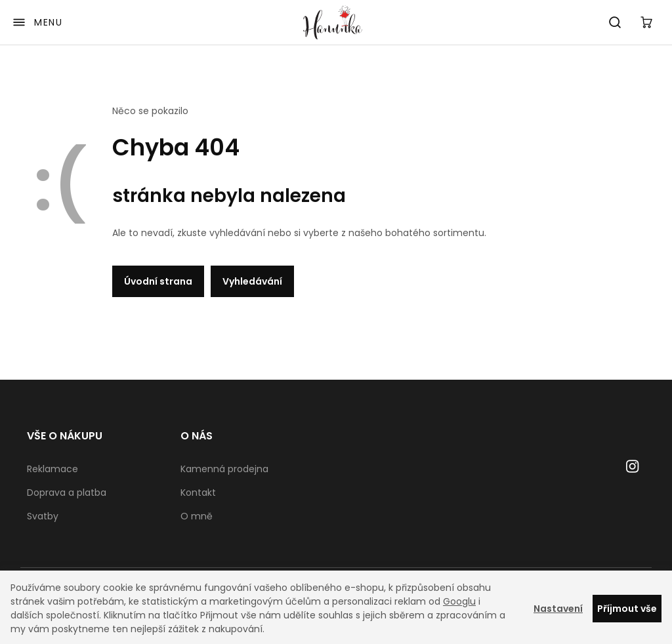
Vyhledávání (252, 281)
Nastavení (558, 609)
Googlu (459, 601)
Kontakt (198, 493)
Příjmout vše (627, 609)
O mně (197, 516)
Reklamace (52, 469)
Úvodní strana (158, 281)
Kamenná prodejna (224, 469)
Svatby (43, 516)
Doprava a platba (67, 493)
